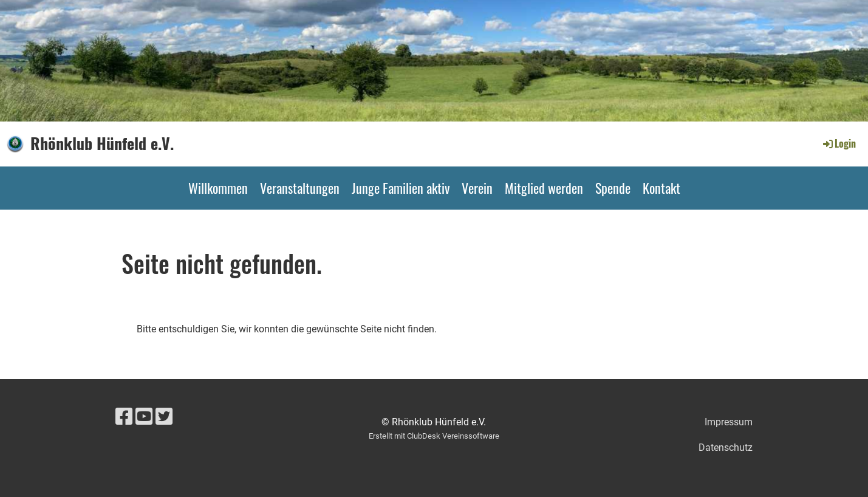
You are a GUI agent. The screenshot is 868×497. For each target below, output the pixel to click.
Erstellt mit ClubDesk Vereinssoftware (434, 436)
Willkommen (218, 188)
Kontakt (661, 188)
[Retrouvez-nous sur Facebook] (124, 417)
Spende (613, 188)
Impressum (729, 422)
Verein (477, 188)
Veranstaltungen (300, 188)
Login (839, 143)
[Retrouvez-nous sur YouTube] (144, 417)
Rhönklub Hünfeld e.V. (102, 143)
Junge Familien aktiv (401, 188)
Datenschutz (726, 447)
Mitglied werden (544, 188)
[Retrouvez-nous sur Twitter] (164, 417)
